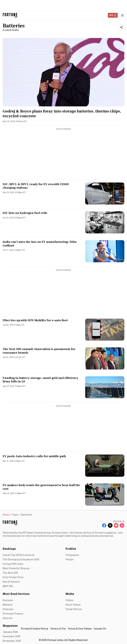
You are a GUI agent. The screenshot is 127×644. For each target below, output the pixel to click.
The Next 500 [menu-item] (10, 573)
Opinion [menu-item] (8, 618)
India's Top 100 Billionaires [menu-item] (19, 555)
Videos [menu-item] (69, 600)
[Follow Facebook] (104, 525)
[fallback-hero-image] (63, 72)
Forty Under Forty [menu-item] (13, 577)
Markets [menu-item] (8, 605)
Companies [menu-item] (72, 555)
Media (70, 594)
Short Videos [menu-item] (73, 605)
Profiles (71, 549)
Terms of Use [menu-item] (58, 629)
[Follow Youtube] (116, 525)
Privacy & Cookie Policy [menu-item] (35, 629)
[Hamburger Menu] (122, 15)
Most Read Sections (16, 594)
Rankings (9, 549)
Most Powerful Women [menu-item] (16, 568)
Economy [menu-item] (8, 609)
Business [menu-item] (8, 600)
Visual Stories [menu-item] (74, 609)
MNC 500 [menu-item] (8, 586)
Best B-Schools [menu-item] (11, 582)
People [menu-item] (70, 559)
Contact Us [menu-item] (100, 629)
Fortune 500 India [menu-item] (13, 564)
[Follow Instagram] (122, 525)
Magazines (10, 626)
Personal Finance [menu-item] (13, 614)
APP (111, 15)
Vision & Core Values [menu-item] (80, 629)
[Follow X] (110, 525)
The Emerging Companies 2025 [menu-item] (21, 559)
